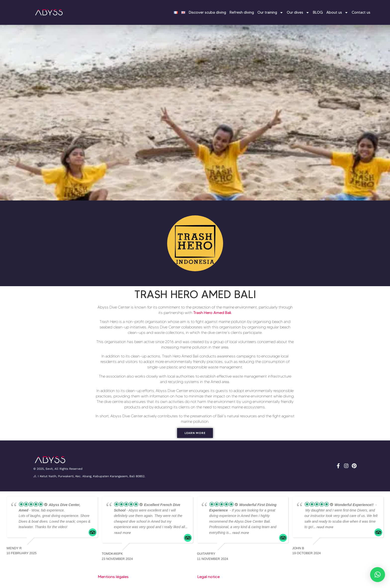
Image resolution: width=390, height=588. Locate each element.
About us (337, 13)
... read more (239, 533)
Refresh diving (242, 12)
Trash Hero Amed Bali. (213, 313)
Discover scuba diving (207, 12)
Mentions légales (113, 577)
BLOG (318, 12)
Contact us (361, 12)
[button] (378, 575)
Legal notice (209, 577)
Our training (270, 13)
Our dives (298, 13)
